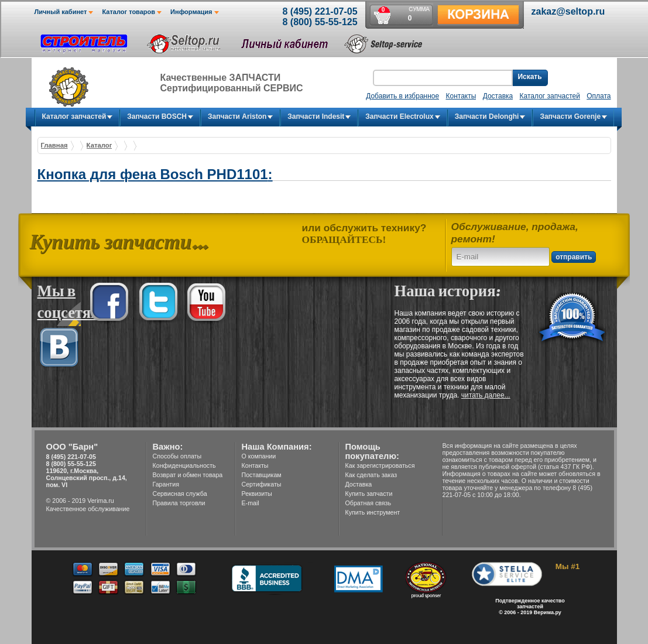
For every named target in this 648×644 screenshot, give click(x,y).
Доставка (359, 484)
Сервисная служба (180, 494)
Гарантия (166, 484)
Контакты (255, 465)
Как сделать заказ (371, 475)
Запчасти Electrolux (399, 117)
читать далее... (486, 395)
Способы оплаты (177, 456)
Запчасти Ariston (237, 117)
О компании (259, 456)
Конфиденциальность (184, 465)
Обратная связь (368, 503)
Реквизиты (257, 494)
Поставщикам (262, 475)
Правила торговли (179, 503)
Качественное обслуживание (88, 509)
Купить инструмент (373, 512)
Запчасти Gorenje (570, 117)
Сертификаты (262, 484)
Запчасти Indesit (316, 117)
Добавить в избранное (402, 96)
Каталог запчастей (550, 96)
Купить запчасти (369, 494)
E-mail (251, 503)
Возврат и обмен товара (188, 475)
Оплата (599, 96)
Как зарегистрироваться (380, 465)
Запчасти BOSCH (157, 117)
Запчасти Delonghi (487, 117)
